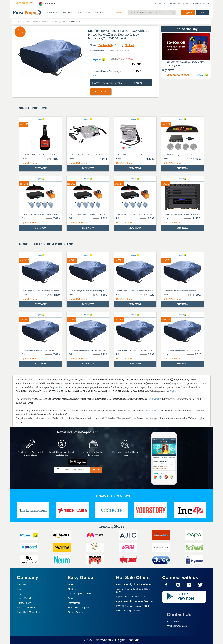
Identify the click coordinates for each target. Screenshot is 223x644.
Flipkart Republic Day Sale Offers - (136, 601)
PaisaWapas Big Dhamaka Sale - (135, 584)
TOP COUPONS (100, 13)
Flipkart (129, 45)
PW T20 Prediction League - (132, 606)
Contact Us (179, 614)
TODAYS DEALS (84, 13)
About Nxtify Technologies (30, 612)
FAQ (19, 594)
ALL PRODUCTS (52, 13)
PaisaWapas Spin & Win (128, 611)
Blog (19, 589)
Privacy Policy (24, 603)
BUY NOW (101, 92)
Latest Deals (74, 603)
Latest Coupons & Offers (80, 594)
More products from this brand (46, 244)
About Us (22, 584)
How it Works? (24, 598)
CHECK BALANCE (160, 4)
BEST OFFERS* (116, 13)
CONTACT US (189, 4)
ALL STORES (68, 13)
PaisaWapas (102, 640)
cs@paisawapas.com (177, 626)
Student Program (76, 612)
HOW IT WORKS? (176, 4)
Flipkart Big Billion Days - (131, 597)
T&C (95, 76)
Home (71, 584)
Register (188, 13)
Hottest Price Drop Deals (80, 608)
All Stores (72, 589)
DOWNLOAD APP (203, 4)
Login (202, 13)
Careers (72, 598)
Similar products (34, 108)
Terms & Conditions (26, 608)
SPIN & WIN (47, 4)
